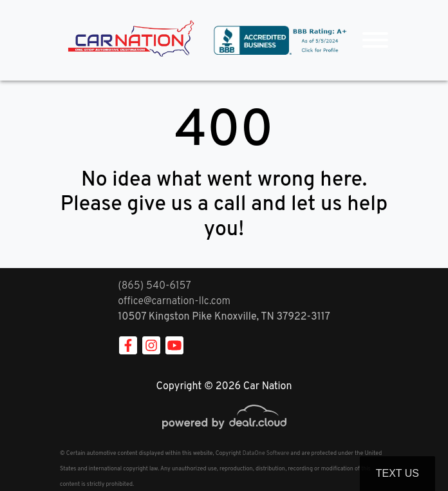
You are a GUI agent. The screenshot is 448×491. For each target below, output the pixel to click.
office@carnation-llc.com (174, 302)
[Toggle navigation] (375, 40)
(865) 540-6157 (154, 286)
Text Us (397, 473)
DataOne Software (266, 453)
